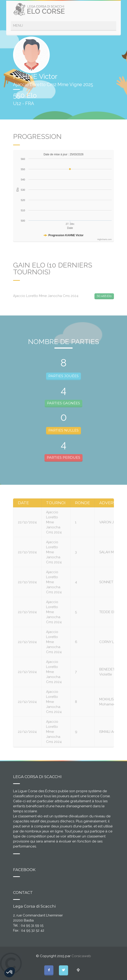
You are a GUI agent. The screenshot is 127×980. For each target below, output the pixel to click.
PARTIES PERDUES (63, 457)
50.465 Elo (104, 296)
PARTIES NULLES (63, 430)
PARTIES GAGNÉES (63, 403)
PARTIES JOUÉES (63, 376)
